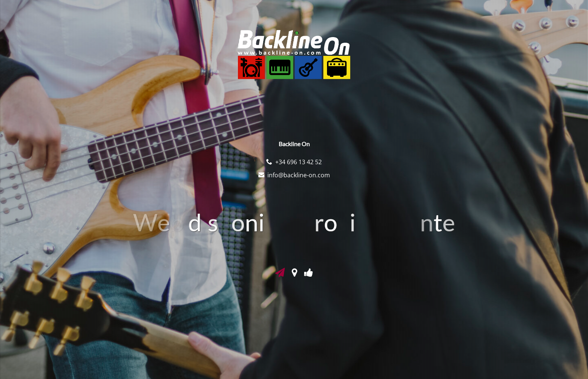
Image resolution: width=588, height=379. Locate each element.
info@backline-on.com (299, 175)
